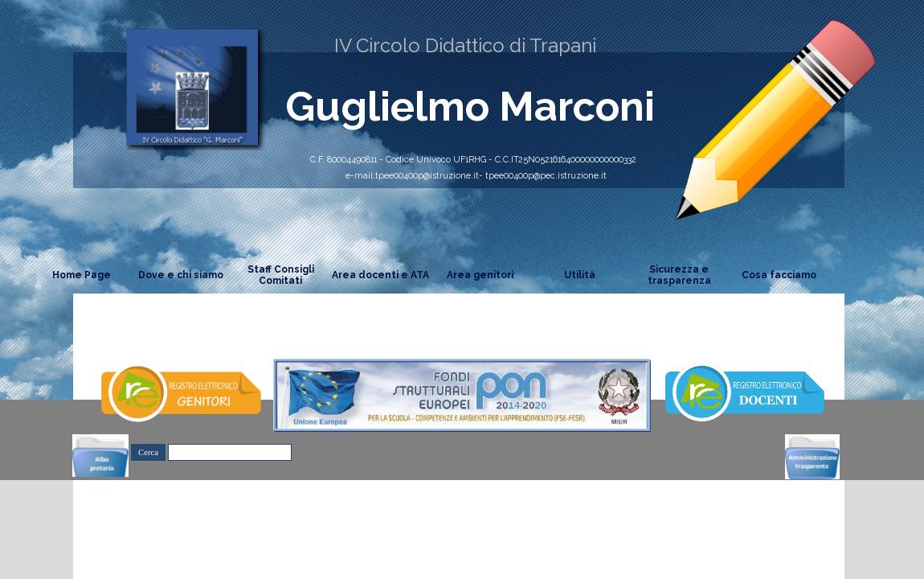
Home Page (82, 275)
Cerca (148, 452)
